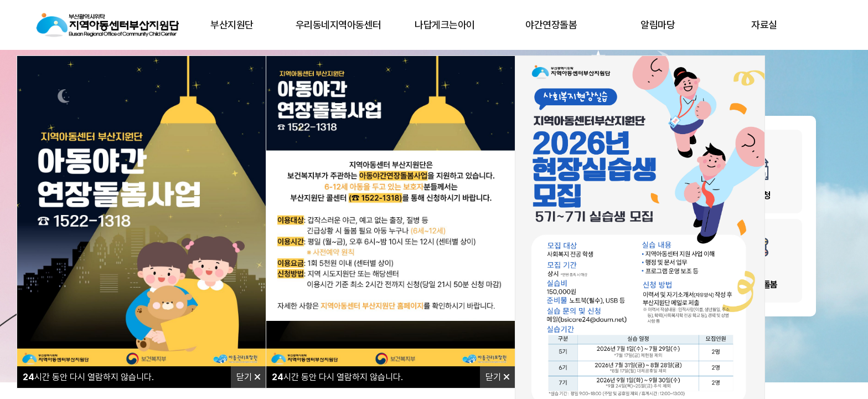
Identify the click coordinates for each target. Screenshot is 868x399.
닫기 (249, 377)
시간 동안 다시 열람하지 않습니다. (88, 377)
